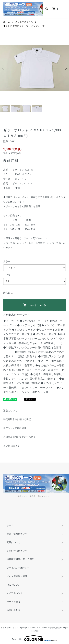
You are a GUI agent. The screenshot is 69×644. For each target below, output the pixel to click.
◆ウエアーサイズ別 (29, 325)
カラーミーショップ (9, 628)
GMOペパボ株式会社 (50, 628)
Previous (4, 68)
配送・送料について (17, 534)
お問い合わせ (13, 610)
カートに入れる (35, 305)
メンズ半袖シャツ (24, 22)
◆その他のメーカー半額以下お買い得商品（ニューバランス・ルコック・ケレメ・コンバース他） (34, 370)
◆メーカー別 (11, 321)
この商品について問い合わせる (19, 437)
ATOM (16, 585)
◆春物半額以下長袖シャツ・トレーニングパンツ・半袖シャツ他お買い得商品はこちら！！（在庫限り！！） (34, 339)
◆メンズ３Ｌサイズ (24, 330)
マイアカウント (15, 593)
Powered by (34, 638)
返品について (10, 411)
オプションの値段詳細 (15, 428)
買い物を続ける (11, 446)
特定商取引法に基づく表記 (17, 419)
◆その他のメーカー (32, 321)
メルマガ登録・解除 (17, 576)
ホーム (7, 22)
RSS (9, 585)
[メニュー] (64, 9)
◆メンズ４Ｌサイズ (45, 334)
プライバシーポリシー (18, 568)
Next (65, 68)
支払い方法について (17, 551)
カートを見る (13, 602)
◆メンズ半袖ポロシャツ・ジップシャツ (24, 26)
